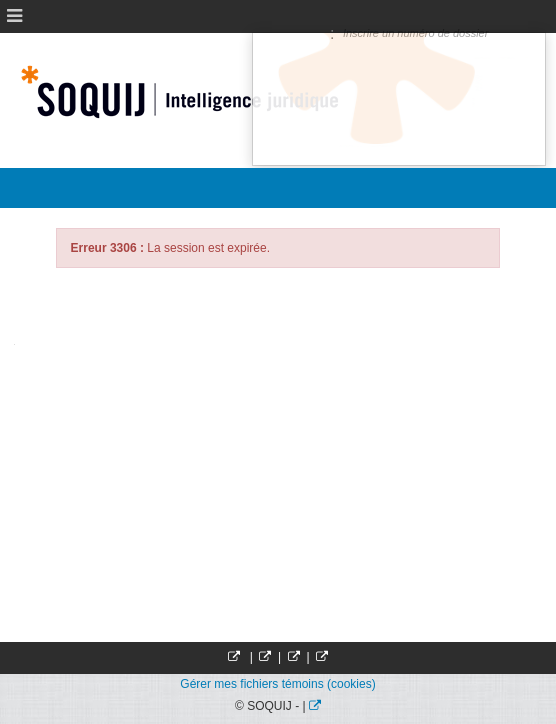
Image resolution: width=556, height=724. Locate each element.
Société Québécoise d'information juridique (196, 92)
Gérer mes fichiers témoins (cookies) (277, 684)
